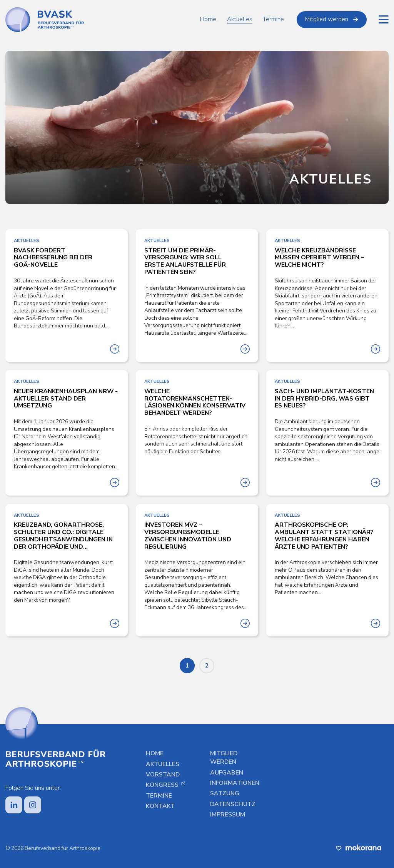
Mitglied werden (332, 19)
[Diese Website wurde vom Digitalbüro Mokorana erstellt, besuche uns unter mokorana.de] (359, 848)
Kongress (166, 785)
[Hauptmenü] (384, 20)
